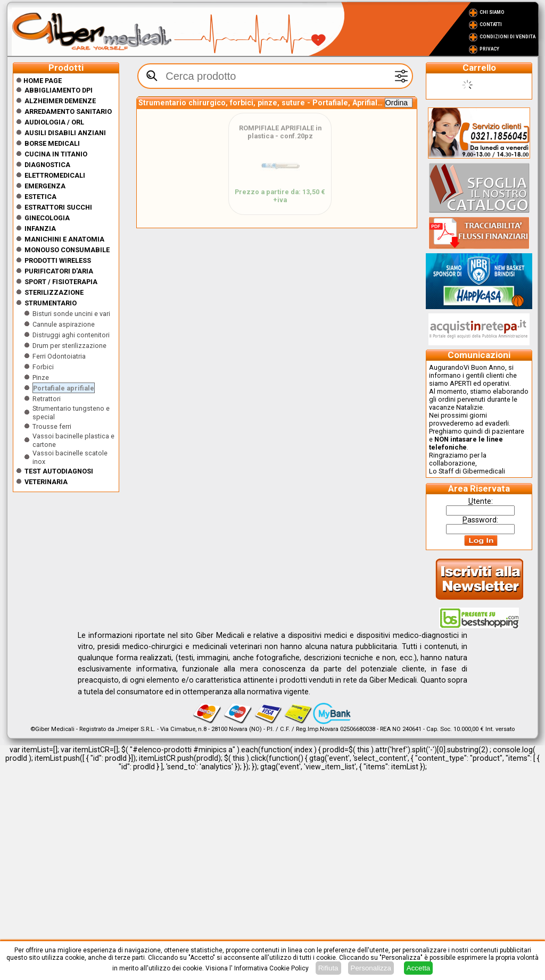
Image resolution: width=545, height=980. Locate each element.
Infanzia (40, 229)
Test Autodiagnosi (59, 471)
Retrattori (47, 399)
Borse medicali (52, 143)
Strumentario (51, 303)
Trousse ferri (52, 426)
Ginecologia (47, 218)
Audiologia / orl (54, 122)
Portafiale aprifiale (64, 388)
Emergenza (45, 186)
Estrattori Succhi (58, 207)
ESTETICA (40, 197)
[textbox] (275, 76)
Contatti (491, 24)
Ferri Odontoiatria (59, 356)
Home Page (39, 81)
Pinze (41, 377)
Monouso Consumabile (67, 250)
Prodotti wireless (58, 260)
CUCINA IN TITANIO (56, 154)
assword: (480, 520)
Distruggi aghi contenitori (71, 335)
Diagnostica (47, 165)
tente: (481, 501)
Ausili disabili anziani (65, 133)
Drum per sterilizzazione (69, 346)
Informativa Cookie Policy (271, 968)
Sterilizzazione (54, 292)
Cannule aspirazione (64, 324)
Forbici (43, 367)
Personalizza (371, 968)
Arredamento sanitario (68, 111)
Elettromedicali (55, 175)
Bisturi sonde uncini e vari (71, 314)
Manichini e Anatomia (64, 239)
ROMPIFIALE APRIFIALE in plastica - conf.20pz (280, 132)
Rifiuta (328, 968)
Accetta (418, 968)
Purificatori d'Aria (59, 271)
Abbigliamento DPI (59, 90)
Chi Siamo (492, 12)
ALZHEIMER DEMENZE (60, 101)
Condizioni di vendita (507, 37)
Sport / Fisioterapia (61, 282)
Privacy (489, 49)
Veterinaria (46, 482)
